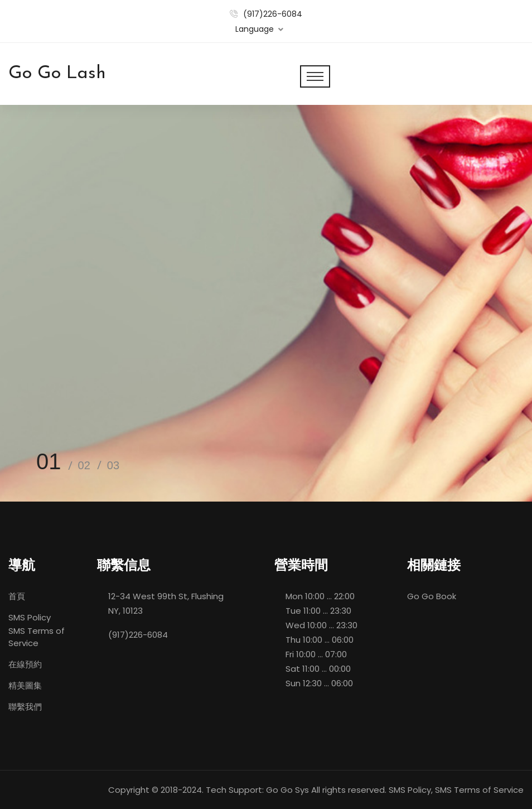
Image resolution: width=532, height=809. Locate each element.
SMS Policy (30, 617)
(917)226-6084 (273, 14)
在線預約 (25, 664)
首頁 (17, 596)
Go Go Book (432, 596)
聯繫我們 (25, 707)
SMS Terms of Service (37, 637)
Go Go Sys (287, 790)
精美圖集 (25, 685)
